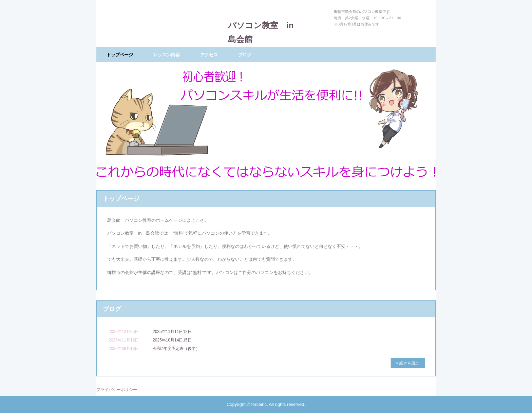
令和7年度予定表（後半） (176, 349)
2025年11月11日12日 (172, 332)
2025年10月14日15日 (172, 340)
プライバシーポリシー (117, 390)
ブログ (245, 55)
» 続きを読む (408, 363)
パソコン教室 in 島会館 (265, 25)
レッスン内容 (167, 55)
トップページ (120, 55)
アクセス (209, 55)
